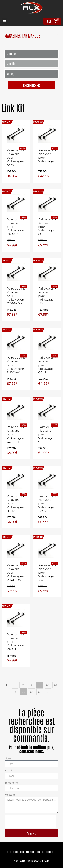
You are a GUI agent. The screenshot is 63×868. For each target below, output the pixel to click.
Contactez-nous (33, 852)
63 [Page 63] (48, 685)
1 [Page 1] (15, 685)
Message (10, 795)
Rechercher (31, 85)
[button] (4, 21)
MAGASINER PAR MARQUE (22, 35)
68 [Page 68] (40, 692)
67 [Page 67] (32, 692)
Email (8, 770)
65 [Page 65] (15, 692)
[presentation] (30, 821)
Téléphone (11, 783)
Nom (8, 758)
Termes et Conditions (15, 852)
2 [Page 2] (23, 685)
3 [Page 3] (31, 685)
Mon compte (47, 852)
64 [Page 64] (56, 685)
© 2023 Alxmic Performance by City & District (32, 861)
